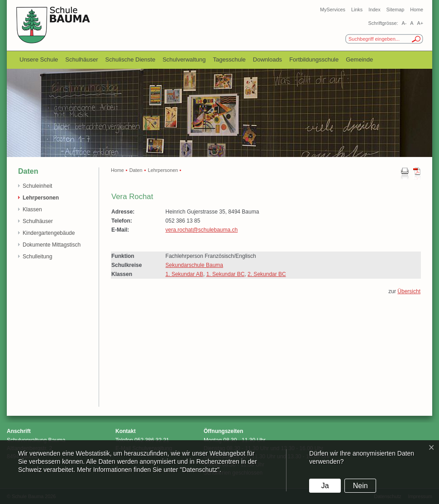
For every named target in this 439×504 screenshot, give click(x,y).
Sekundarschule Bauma (194, 265)
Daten (136, 170)
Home (417, 10)
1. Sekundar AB (184, 274)
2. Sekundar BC (267, 274)
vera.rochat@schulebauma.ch (202, 230)
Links (357, 10)
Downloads (267, 59)
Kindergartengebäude (49, 233)
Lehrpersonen (41, 198)
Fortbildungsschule (314, 59)
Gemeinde (359, 59)
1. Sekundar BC (226, 274)
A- (404, 23)
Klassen (32, 209)
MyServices (333, 10)
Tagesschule (229, 59)
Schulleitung (37, 257)
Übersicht (409, 291)
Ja (325, 486)
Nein (360, 486)
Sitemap (396, 10)
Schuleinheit (37, 186)
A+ (420, 23)
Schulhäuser (81, 59)
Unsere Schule (39, 59)
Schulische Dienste (131, 59)
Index (374, 10)
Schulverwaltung (184, 59)
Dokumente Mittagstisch (52, 245)
